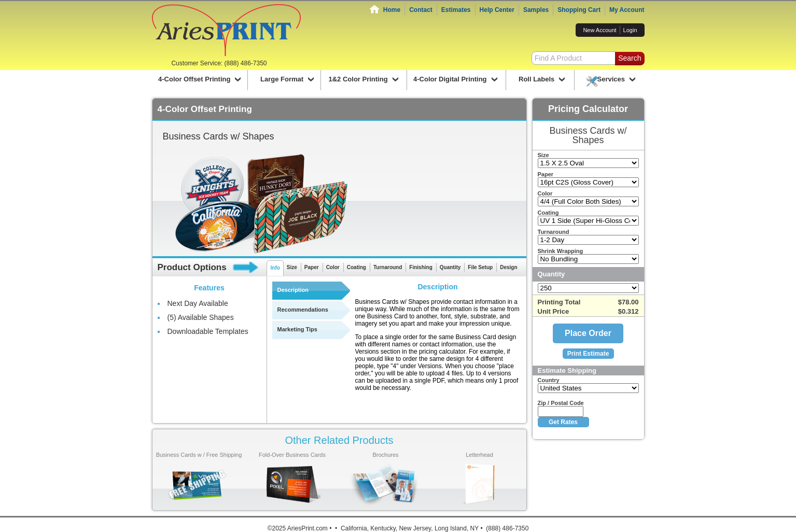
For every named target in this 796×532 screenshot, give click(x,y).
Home (392, 10)
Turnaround (388, 267)
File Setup (480, 267)
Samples (536, 10)
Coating (357, 267)
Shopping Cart (579, 10)
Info (275, 268)
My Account (627, 10)
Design (508, 267)
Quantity (450, 267)
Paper (312, 267)
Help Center (497, 10)
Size (292, 267)
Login (630, 30)
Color (333, 267)
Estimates (456, 10)
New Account (599, 30)
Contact (421, 10)
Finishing (421, 267)
